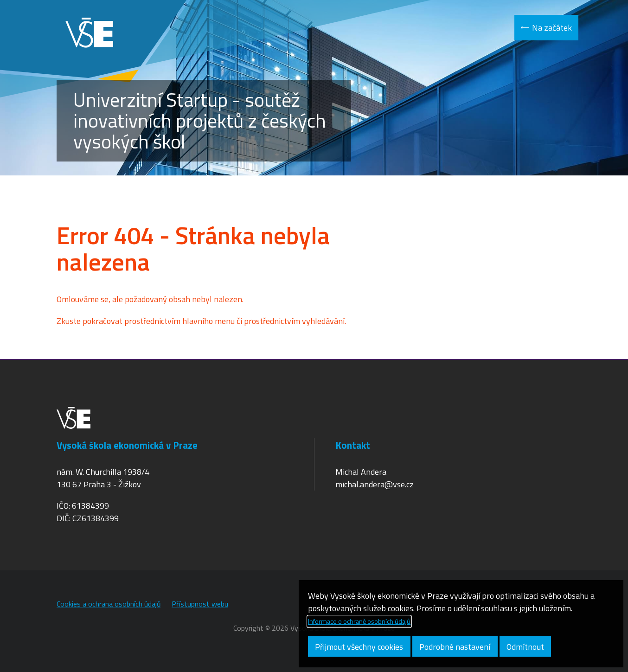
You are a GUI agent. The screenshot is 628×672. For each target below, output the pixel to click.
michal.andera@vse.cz (375, 484)
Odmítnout (525, 647)
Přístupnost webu (200, 604)
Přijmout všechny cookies (359, 647)
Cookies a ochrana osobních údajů (109, 604)
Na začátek (552, 28)
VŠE (89, 32)
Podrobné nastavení (455, 647)
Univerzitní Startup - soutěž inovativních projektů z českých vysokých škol (200, 120)
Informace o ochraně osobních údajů (359, 621)
